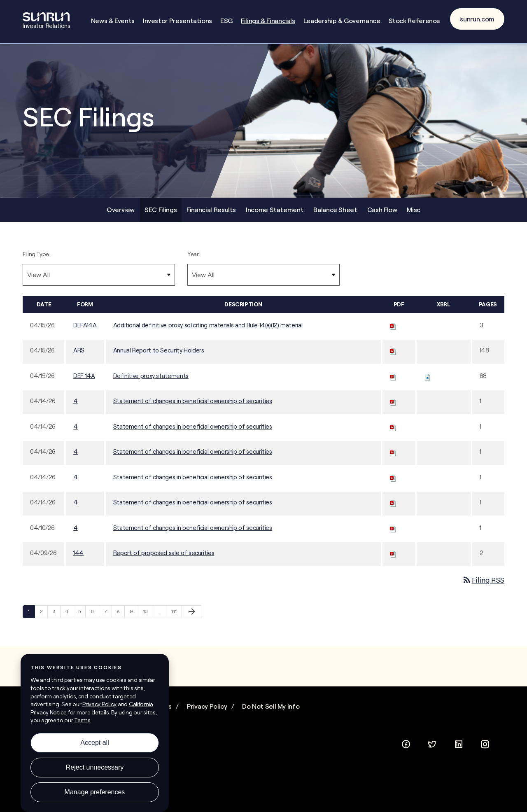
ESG (226, 21)
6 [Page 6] (95, 618)
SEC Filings (161, 214)
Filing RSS (483, 584)
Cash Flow (382, 214)
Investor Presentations (177, 21)
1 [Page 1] (31, 618)
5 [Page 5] (82, 618)
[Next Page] (192, 616)
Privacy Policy (207, 711)
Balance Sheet (335, 214)
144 (78, 558)
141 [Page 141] (176, 618)
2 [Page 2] (44, 618)
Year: (194, 259)
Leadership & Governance (342, 21)
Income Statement (275, 214)
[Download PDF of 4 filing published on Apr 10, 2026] (393, 532)
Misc (414, 214)
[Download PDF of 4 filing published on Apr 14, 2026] (393, 406)
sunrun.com (477, 19)
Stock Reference (415, 21)
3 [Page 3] (56, 618)
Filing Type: (36, 259)
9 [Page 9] (134, 618)
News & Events (113, 21)
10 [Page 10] (148, 618)
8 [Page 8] (121, 618)
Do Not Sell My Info (271, 711)
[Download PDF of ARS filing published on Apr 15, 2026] (393, 355)
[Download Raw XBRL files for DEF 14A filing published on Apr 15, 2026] (427, 380)
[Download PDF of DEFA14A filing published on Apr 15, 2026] (393, 330)
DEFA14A (85, 330)
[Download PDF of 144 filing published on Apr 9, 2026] (393, 558)
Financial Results (211, 214)
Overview (121, 214)
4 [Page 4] (69, 618)
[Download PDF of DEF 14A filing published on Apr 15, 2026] (393, 380)
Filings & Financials (268, 21)
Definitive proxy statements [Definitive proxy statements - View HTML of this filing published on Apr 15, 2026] (151, 380)
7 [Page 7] (108, 618)
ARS (79, 355)
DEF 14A (84, 380)
